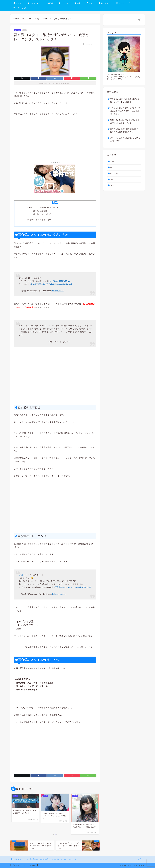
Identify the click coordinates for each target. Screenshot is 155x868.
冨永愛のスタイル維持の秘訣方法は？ (43, 207)
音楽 (50, 3)
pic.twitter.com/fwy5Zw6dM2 (79, 587)
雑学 (78, 3)
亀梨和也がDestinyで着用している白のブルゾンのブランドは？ (125, 121)
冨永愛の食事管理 (40, 211)
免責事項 (33, 865)
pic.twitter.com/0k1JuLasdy (62, 284)
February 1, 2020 (59, 594)
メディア (64, 3)
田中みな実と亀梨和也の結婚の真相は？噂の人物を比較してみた (124, 130)
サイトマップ (123, 3)
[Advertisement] (55, 136)
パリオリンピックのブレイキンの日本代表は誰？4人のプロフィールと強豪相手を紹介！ (125, 111)
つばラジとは (34, 3)
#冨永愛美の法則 (61, 587)
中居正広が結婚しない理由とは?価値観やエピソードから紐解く (125, 100)
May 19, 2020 (58, 291)
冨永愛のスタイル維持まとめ (39, 220)
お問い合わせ (20, 8)
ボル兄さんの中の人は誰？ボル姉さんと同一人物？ (125, 140)
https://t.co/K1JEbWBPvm (59, 281)
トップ (17, 3)
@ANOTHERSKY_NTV (40, 284)
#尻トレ (22, 575)
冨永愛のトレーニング (42, 214)
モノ (90, 3)
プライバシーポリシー (19, 865)
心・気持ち (104, 3)
